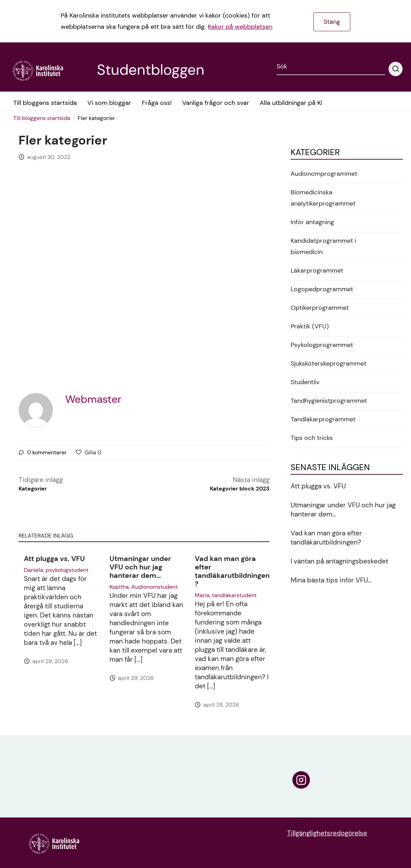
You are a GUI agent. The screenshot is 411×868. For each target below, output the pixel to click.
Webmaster (93, 399)
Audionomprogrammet (324, 174)
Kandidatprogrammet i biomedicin (323, 246)
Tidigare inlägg (41, 484)
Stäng (332, 22)
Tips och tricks (312, 438)
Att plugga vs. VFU (54, 559)
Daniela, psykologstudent (56, 570)
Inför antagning (312, 222)
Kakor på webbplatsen (240, 27)
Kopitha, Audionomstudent (144, 587)
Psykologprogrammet (322, 345)
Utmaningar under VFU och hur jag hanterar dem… (140, 567)
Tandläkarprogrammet (323, 419)
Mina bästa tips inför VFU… (331, 580)
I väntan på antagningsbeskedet (339, 561)
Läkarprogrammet (317, 271)
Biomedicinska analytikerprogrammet (323, 198)
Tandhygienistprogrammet (329, 401)
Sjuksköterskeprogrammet (329, 363)
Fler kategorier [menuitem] (96, 118)
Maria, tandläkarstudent (226, 595)
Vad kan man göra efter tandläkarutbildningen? (232, 571)
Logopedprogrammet (322, 289)
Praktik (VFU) (310, 326)
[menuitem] (44, 118)
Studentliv (305, 382)
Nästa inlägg (240, 484)
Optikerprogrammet (320, 308)
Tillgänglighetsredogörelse (327, 833)
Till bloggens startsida (42, 118)
